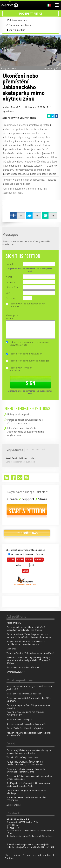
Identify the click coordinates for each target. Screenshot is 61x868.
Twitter (53, 116)
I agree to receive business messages (29, 360)
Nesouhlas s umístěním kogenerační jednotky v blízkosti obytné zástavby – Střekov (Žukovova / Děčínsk (28, 660)
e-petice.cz (10, 5)
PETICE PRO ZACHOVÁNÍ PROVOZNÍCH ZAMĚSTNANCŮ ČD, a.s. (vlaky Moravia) (25, 763)
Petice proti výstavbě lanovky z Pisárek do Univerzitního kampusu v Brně (26, 770)
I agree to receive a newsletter (26, 353)
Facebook (57, 116)
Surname (11, 282)
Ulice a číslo (12, 287)
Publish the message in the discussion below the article (30, 343)
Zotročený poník (14, 805)
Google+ (20, 478)
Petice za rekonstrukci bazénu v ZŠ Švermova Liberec (25, 421)
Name (9, 277)
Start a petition (17, 30)
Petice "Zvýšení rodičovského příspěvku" (25, 728)
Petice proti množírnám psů (19, 719)
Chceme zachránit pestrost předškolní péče (26, 724)
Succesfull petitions (20, 25)
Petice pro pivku (14, 623)
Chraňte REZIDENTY (16, 672)
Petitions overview (17, 20)
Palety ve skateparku (19, 414)
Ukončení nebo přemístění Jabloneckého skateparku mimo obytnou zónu (26, 432)
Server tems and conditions (38, 855)
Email (49, 116)
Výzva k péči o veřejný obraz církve (22, 757)
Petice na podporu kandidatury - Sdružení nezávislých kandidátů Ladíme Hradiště (26, 628)
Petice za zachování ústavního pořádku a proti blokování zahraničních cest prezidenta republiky (29, 636)
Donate (27, 534)
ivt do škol (11, 649)
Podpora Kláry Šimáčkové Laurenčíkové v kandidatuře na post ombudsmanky (26, 643)
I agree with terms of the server (20, 369)
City (8, 293)
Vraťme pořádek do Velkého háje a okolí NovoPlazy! (30, 653)
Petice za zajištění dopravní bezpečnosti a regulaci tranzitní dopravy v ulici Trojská (29, 751)
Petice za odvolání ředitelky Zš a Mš (23, 667)
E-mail (9, 264)
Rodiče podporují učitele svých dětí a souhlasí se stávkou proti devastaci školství (28, 785)
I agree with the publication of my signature (27, 305)
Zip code (10, 298)
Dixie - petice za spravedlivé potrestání (24, 694)
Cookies (9, 858)
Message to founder (12, 317)
